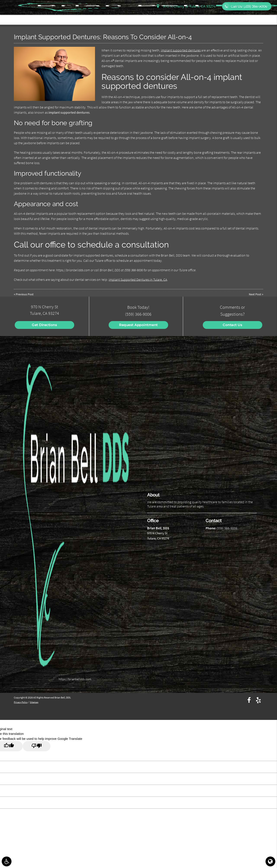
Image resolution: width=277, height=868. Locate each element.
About (156, 18)
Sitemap (36, 702)
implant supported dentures (181, 50)
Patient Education (233, 18)
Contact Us (260, 18)
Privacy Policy (21, 702)
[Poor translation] (37, 746)
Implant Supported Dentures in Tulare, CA (138, 280)
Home (141, 18)
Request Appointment (138, 325)
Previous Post (25, 294)
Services (208, 18)
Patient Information (181, 18)
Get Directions (44, 325)
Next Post (255, 294)
